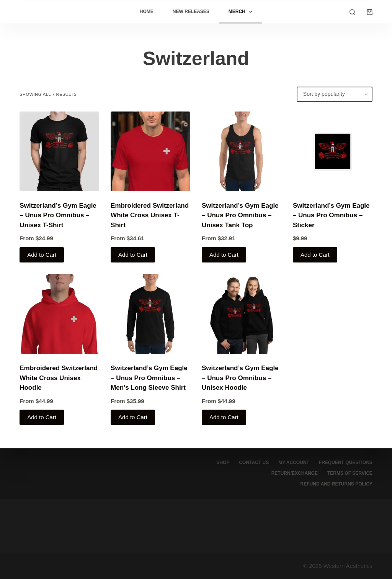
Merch (242, 12)
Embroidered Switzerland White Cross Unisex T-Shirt (150, 215)
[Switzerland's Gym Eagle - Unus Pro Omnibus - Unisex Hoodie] (242, 314)
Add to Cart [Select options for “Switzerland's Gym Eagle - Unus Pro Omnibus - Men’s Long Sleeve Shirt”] (133, 417)
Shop (223, 463)
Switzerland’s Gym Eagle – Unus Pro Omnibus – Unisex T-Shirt (58, 215)
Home (147, 11)
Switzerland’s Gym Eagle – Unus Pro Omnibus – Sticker (331, 215)
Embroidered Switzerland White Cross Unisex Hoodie (59, 378)
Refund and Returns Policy (336, 484)
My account (294, 463)
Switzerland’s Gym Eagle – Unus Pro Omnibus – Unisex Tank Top (240, 215)
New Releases (191, 11)
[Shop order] (335, 94)
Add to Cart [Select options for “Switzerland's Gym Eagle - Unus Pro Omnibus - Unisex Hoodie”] (224, 417)
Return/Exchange (295, 473)
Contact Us (254, 463)
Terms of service (350, 473)
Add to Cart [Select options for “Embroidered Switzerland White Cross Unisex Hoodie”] (42, 417)
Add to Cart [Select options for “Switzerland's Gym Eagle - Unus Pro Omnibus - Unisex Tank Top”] (224, 255)
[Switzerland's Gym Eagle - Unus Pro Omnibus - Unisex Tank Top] (242, 151)
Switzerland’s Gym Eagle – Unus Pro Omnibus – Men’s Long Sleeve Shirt (149, 378)
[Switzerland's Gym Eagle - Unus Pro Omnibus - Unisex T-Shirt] (59, 151)
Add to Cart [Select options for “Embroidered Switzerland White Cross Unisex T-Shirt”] (133, 255)
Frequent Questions (346, 463)
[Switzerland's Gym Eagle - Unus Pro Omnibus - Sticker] (333, 151)
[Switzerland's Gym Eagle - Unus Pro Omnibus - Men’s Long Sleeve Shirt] (150, 314)
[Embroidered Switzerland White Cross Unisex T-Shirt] (150, 151)
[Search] (352, 12)
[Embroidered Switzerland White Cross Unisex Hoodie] (59, 314)
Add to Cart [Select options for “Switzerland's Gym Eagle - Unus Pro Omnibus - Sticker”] (315, 255)
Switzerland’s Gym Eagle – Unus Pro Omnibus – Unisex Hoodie (240, 378)
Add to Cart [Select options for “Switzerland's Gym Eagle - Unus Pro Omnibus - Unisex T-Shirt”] (42, 255)
